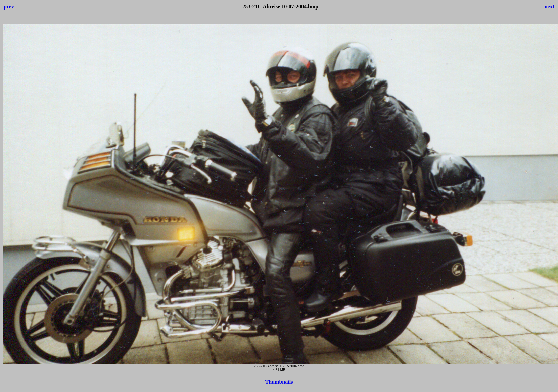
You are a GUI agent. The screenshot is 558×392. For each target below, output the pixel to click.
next (549, 7)
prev (9, 7)
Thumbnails (279, 382)
